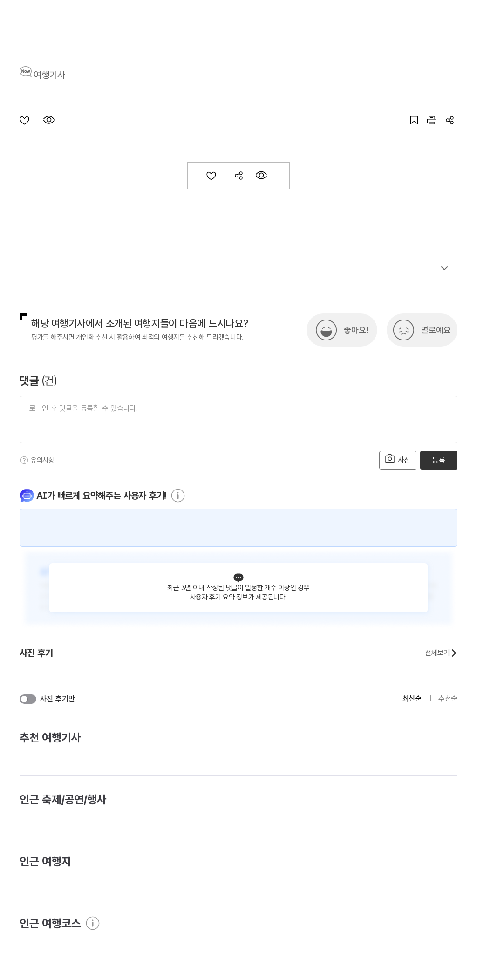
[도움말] (24, 460)
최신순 (412, 698)
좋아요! (356, 330)
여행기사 (49, 75)
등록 (439, 460)
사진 (398, 459)
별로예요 (436, 330)
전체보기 (441, 653)
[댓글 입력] (238, 420)
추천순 (448, 698)
